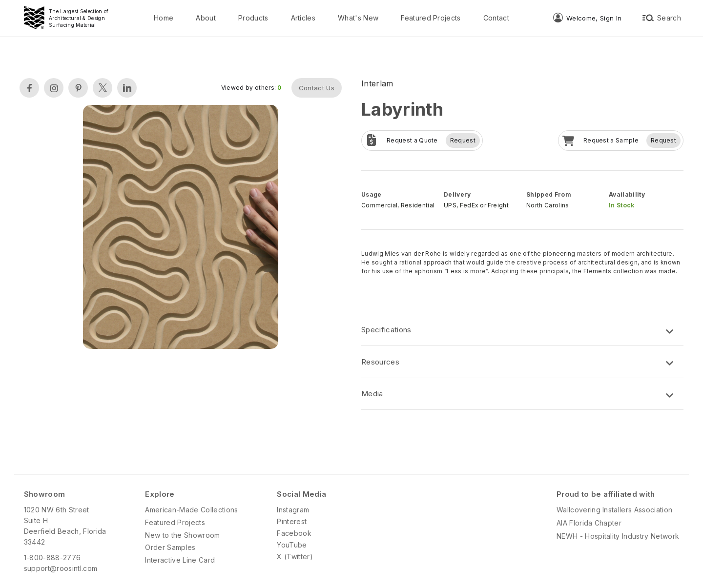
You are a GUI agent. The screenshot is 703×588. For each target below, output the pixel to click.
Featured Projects (431, 18)
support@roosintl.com (61, 568)
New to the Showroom (182, 535)
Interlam (377, 83)
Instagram (293, 510)
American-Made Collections (191, 510)
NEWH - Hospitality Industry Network (618, 536)
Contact (496, 18)
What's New (358, 18)
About (206, 18)
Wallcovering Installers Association (614, 510)
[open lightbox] (181, 228)
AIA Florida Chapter (589, 523)
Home (164, 18)
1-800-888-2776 (52, 558)
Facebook (294, 533)
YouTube (292, 545)
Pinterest (292, 521)
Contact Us (317, 88)
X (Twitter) (295, 557)
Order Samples (170, 547)
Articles (303, 18)
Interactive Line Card (180, 560)
